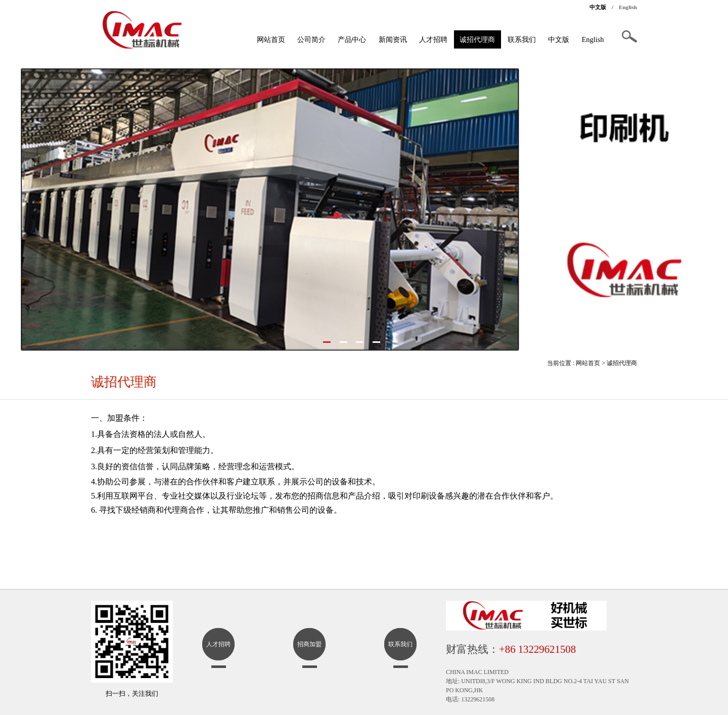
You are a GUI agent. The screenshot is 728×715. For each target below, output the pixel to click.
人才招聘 (433, 39)
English (628, 7)
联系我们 (522, 39)
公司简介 (311, 39)
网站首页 (271, 39)
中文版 (598, 7)
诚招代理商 (477, 39)
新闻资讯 (393, 39)
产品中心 (352, 39)
